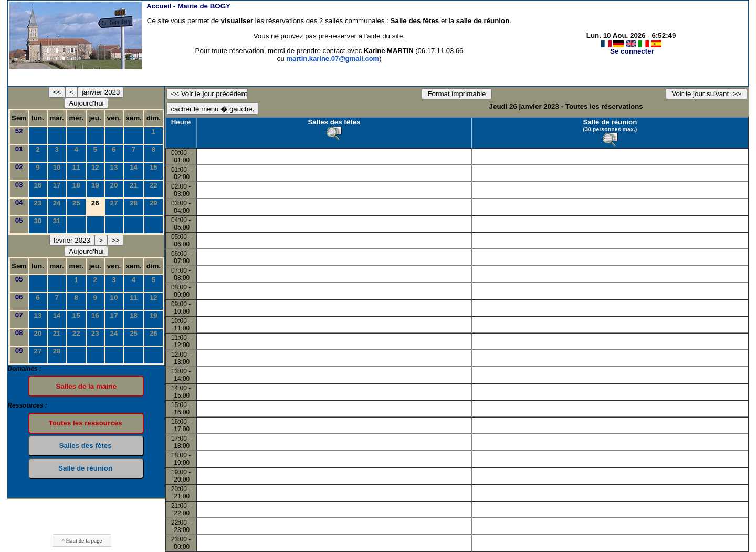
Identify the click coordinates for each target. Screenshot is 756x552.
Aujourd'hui (86, 103)
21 (134, 185)
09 (19, 351)
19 (95, 185)
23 (38, 203)
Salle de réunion (610, 122)
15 (154, 167)
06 (19, 297)
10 (57, 167)
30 (38, 221)
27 (114, 203)
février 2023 (72, 240)
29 (154, 203)
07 (19, 315)
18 (76, 185)
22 (154, 185)
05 (19, 220)
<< (57, 92)
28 (134, 203)
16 (38, 185)
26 (154, 333)
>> (115, 240)
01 (19, 149)
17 (57, 185)
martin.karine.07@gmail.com (333, 59)
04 (19, 202)
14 (134, 167)
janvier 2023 (101, 92)
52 (19, 131)
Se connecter (632, 51)
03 (19, 185)
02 (19, 167)
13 (114, 167)
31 (57, 221)
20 (114, 185)
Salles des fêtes (334, 122)
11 (76, 167)
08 (19, 333)
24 (57, 203)
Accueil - (188, 6)
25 (76, 203)
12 (95, 167)
